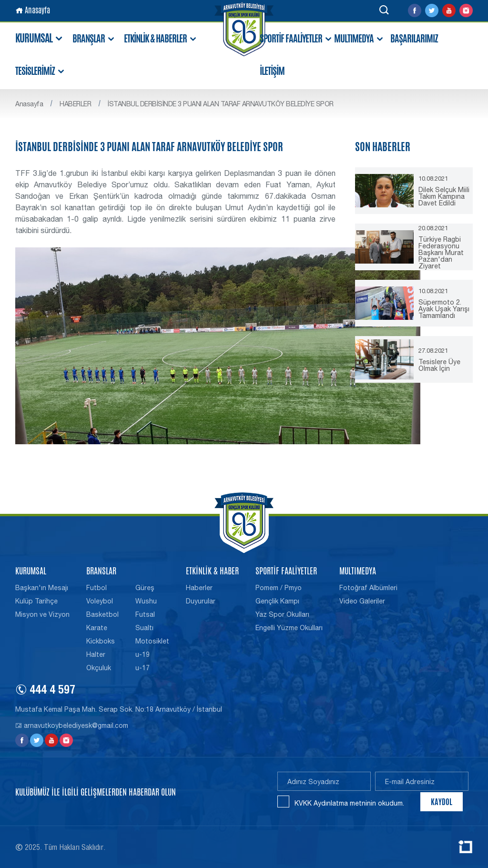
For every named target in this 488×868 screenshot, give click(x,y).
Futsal (145, 614)
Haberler (199, 588)
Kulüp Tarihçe (36, 601)
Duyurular (201, 601)
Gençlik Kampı (277, 601)
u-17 (142, 668)
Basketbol (102, 614)
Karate (97, 628)
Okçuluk (99, 668)
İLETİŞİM (272, 71)
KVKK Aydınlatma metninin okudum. (349, 803)
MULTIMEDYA (359, 39)
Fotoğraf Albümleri (368, 588)
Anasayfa (33, 10)
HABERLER (75, 104)
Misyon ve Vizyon (42, 614)
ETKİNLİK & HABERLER (161, 39)
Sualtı (144, 628)
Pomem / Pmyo (279, 588)
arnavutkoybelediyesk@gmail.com (72, 725)
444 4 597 (45, 691)
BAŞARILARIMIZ (414, 39)
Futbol (97, 588)
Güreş (145, 588)
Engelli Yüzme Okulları (289, 628)
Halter (96, 654)
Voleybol (100, 601)
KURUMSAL (40, 38)
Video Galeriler (362, 601)
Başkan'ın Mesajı (42, 588)
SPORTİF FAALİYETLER (296, 39)
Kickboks (101, 641)
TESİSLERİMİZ (40, 71)
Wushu (146, 601)
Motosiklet (152, 641)
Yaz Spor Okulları (282, 614)
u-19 (142, 654)
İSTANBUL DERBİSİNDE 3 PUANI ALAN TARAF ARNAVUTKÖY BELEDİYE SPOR (221, 104)
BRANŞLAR (94, 39)
